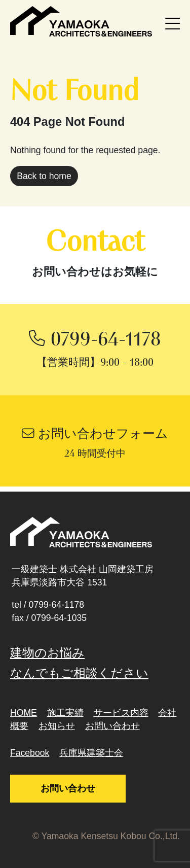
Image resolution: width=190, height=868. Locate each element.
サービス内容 (121, 713)
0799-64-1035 (59, 618)
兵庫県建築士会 (91, 753)
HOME (24, 713)
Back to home (44, 176)
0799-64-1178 (57, 605)
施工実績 (65, 713)
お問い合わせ (112, 726)
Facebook (30, 753)
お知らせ (57, 726)
